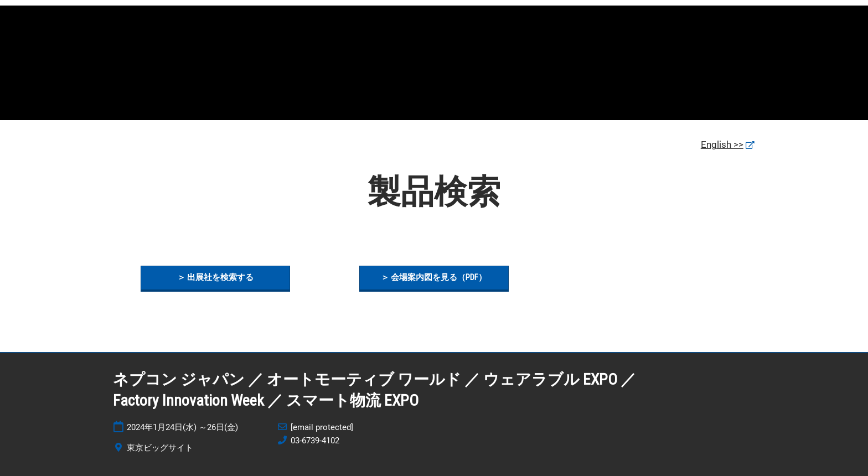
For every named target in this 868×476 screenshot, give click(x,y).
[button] (215, 278)
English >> (722, 144)
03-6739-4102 (315, 441)
